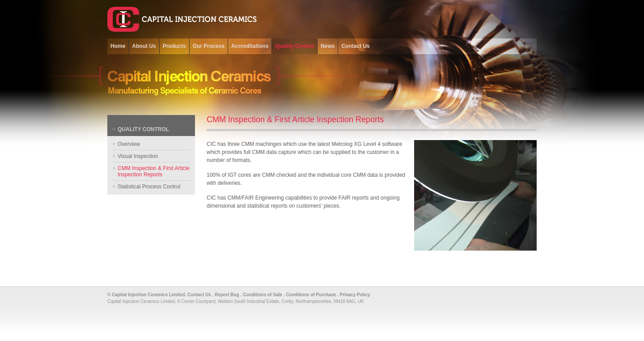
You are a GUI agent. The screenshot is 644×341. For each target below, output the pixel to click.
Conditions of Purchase (311, 295)
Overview (129, 144)
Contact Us (199, 295)
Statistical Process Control (149, 187)
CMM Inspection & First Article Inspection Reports (154, 171)
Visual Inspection (138, 156)
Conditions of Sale (263, 295)
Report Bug (227, 295)
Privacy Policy (355, 295)
